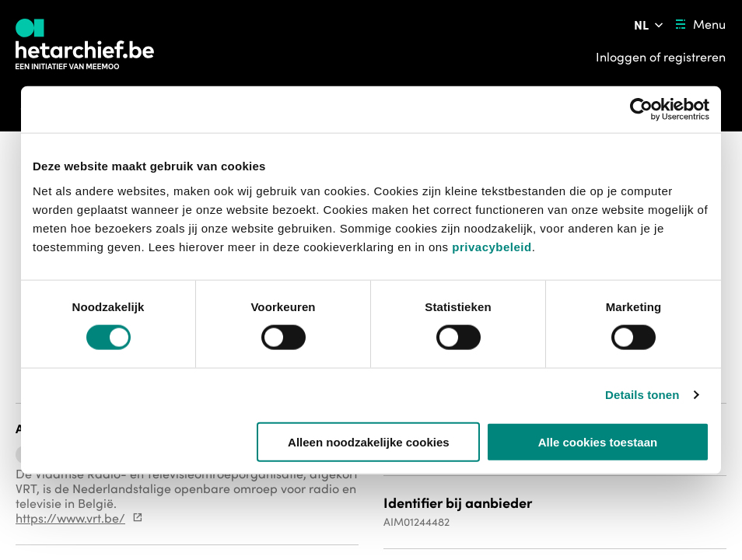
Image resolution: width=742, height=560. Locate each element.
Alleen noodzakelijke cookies (369, 441)
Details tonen (642, 395)
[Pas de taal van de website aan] (650, 25)
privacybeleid (492, 246)
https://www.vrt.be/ (70, 518)
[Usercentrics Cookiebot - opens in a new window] (641, 110)
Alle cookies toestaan (598, 441)
